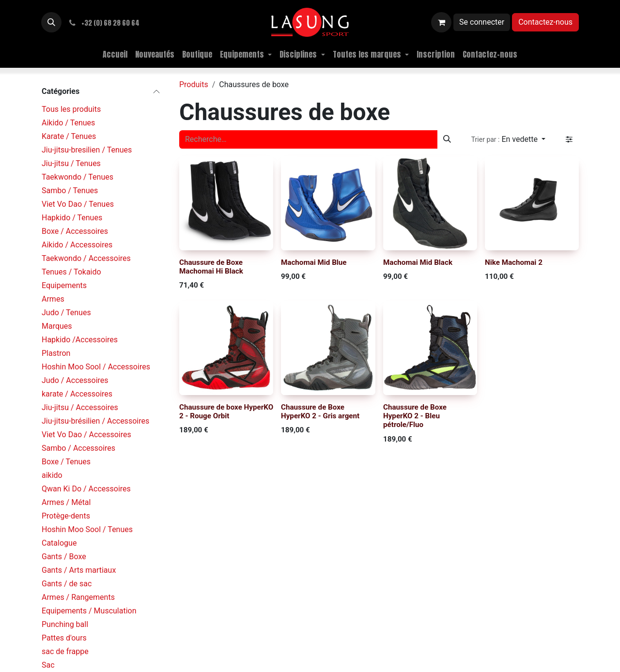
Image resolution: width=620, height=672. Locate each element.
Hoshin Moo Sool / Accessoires (96, 367)
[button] (51, 22)
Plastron (56, 353)
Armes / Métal (66, 502)
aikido (52, 475)
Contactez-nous (545, 22)
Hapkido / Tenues (72, 218)
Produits (194, 84)
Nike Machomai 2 (514, 262)
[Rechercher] (447, 139)
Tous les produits (71, 109)
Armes (53, 299)
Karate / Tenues (69, 136)
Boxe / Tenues (66, 462)
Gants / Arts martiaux (79, 570)
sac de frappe (65, 651)
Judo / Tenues (66, 313)
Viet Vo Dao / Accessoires (86, 435)
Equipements (64, 285)
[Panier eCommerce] (441, 22)
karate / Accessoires (77, 394)
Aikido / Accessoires (77, 245)
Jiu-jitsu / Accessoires (80, 407)
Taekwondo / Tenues (77, 177)
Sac (48, 665)
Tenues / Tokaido (71, 272)
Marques (57, 326)
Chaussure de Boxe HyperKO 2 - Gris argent (320, 412)
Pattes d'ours (64, 638)
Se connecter (482, 22)
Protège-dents (66, 516)
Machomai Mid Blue (314, 262)
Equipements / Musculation (89, 611)
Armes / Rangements (78, 597)
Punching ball (65, 624)
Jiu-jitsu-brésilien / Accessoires (95, 421)
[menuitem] (115, 54)
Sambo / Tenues (70, 191)
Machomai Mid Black (418, 262)
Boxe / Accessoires (75, 231)
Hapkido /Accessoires (80, 340)
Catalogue (59, 543)
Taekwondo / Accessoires (86, 258)
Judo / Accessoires (75, 380)
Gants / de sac (67, 584)
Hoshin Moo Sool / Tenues (87, 529)
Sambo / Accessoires (78, 448)
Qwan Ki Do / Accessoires (86, 489)
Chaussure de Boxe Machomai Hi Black (211, 267)
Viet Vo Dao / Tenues (78, 204)
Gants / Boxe (64, 557)
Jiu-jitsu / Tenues (71, 163)
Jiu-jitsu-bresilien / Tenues (87, 150)
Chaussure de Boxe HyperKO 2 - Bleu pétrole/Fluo (415, 416)
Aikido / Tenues (68, 123)
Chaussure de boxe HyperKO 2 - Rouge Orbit (226, 412)
